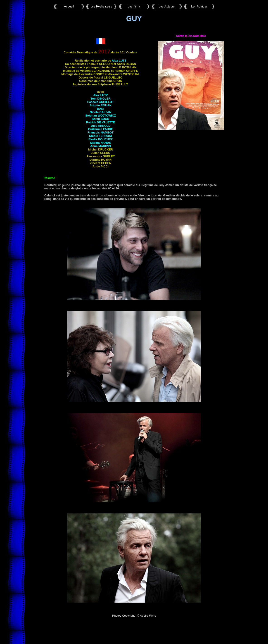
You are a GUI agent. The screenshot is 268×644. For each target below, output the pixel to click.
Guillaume (101, 129)
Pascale (101, 102)
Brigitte (101, 105)
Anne (101, 146)
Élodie (101, 139)
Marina (101, 143)
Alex (119, 61)
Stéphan (101, 116)
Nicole (101, 112)
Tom (101, 99)
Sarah (101, 119)
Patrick (101, 122)
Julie (100, 126)
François (101, 132)
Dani (101, 109)
